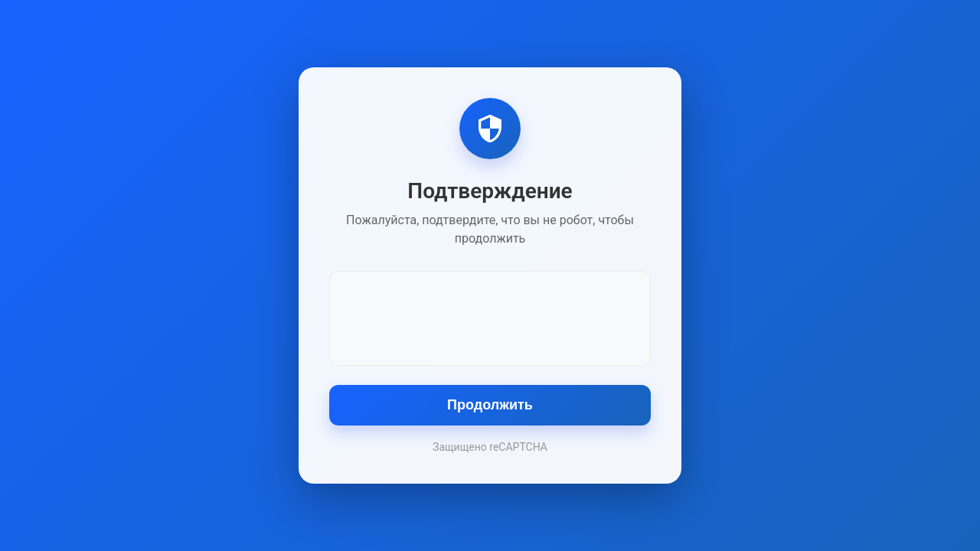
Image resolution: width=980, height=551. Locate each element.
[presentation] (490, 317)
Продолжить (490, 405)
